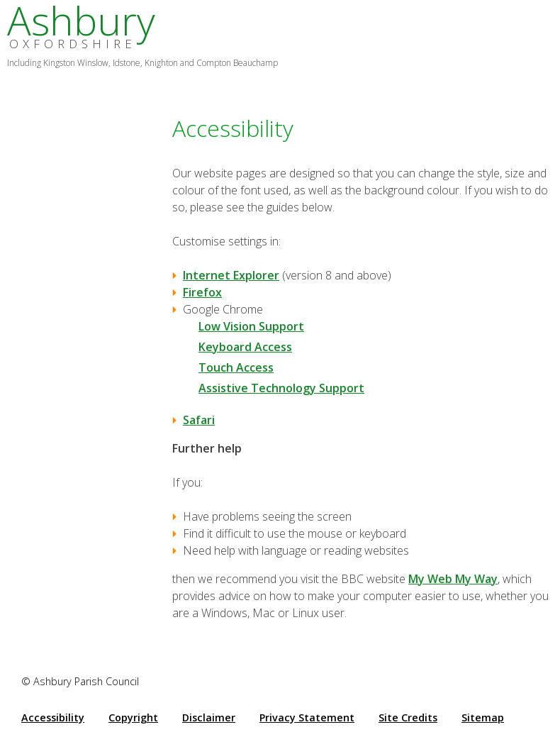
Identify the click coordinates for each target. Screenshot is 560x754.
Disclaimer (209, 717)
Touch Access (236, 367)
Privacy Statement (307, 717)
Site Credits (408, 717)
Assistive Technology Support (281, 388)
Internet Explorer (231, 275)
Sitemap (483, 717)
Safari (199, 420)
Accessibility (53, 717)
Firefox (202, 292)
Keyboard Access (245, 347)
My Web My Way (453, 579)
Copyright (133, 717)
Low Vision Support (251, 326)
